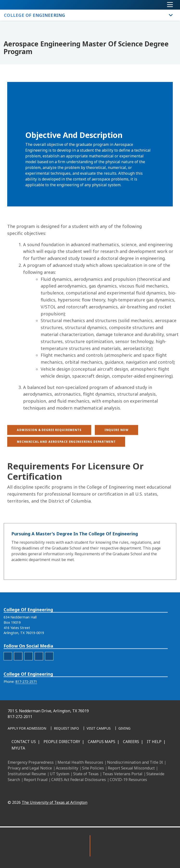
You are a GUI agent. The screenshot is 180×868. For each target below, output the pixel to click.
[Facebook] (69, 791)
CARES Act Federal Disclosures (79, 780)
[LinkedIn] (79, 791)
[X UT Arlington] (101, 791)
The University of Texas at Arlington (55, 802)
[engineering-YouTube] (49, 671)
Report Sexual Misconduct (131, 768)
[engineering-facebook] (8, 671)
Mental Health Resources (80, 762)
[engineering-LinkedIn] (29, 671)
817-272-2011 (20, 717)
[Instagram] (90, 791)
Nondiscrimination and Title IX (135, 762)
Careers (131, 742)
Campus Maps (102, 742)
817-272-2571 (26, 697)
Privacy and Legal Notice (30, 768)
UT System (60, 774)
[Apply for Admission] (27, 729)
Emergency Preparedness (31, 762)
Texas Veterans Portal (122, 774)
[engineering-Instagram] (18, 671)
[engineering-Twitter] (39, 671)
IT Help (154, 742)
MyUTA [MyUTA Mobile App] (18, 748)
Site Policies (93, 768)
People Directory (62, 742)
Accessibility (67, 768)
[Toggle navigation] (170, 5)
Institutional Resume (27, 774)
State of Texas (86, 774)
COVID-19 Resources (128, 780)
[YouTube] (111, 791)
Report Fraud (36, 780)
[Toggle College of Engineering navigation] (171, 15)
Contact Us (24, 742)
